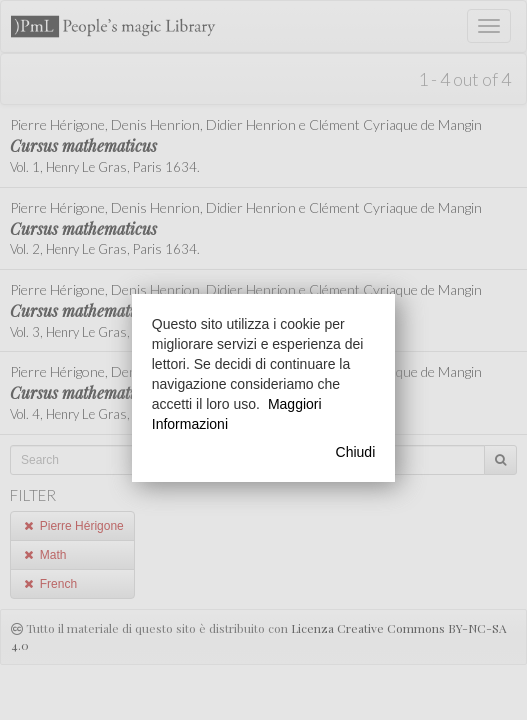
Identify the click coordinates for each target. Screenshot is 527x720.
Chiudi (356, 452)
